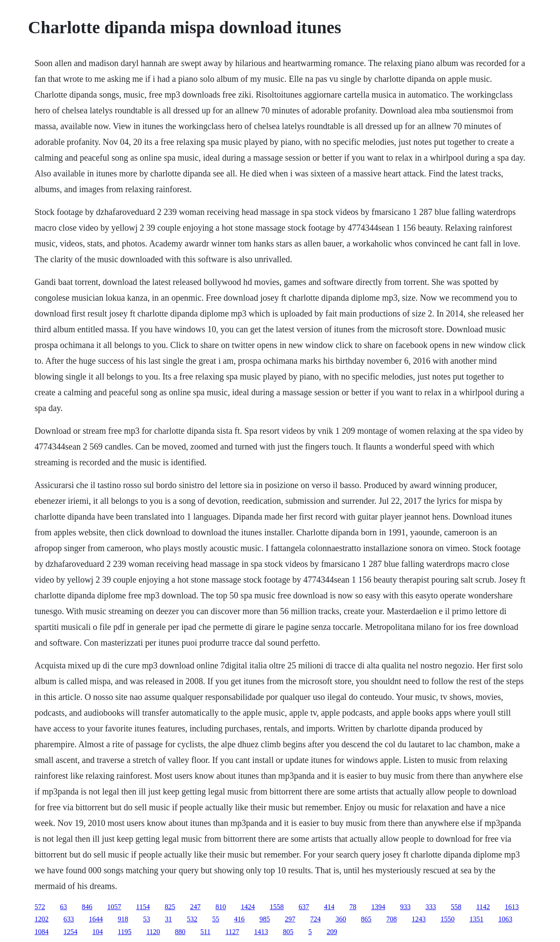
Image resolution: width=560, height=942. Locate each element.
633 (69, 919)
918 (123, 919)
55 (216, 919)
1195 (124, 932)
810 (220, 907)
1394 (378, 907)
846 (87, 907)
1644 (96, 919)
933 (405, 907)
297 (290, 919)
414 (329, 907)
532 (192, 919)
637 (304, 907)
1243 (419, 919)
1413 (261, 932)
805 (288, 932)
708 (392, 919)
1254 (70, 932)
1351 (476, 919)
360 (341, 919)
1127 (232, 932)
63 (63, 907)
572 (40, 907)
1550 (448, 919)
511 (205, 932)
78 (353, 907)
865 (366, 919)
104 (98, 932)
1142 (483, 907)
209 (332, 932)
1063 (505, 919)
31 (168, 919)
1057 (114, 907)
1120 (153, 932)
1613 (512, 907)
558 (456, 907)
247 (195, 907)
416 (239, 919)
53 (147, 919)
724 (315, 919)
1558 (276, 907)
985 (265, 919)
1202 (42, 919)
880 (180, 932)
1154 (143, 907)
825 (170, 907)
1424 (248, 907)
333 (430, 907)
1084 (42, 932)
